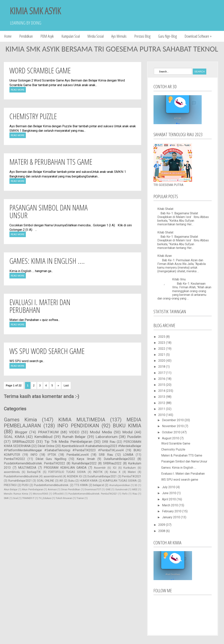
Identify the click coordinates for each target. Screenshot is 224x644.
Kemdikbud (43, 437)
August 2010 (171, 438)
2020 (162, 361)
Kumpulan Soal (71, 36)
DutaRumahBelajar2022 (119, 459)
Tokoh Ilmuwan (64, 498)
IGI (115, 468)
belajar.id (98, 485)
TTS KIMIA (81, 485)
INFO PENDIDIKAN (78, 426)
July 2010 (169, 487)
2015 (162, 385)
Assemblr (100, 468)
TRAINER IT (28, 498)
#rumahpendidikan (120, 485)
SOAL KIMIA (14, 437)
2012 (162, 403)
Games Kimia (20, 420)
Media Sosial (96, 36)
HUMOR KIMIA (89, 481)
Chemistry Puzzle (33, 116)
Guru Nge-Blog (167, 36)
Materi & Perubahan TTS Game (51, 162)
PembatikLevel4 (78, 455)
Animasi (52, 489)
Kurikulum (130, 468)
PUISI (25, 485)
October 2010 (172, 432)
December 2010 (173, 420)
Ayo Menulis (119, 36)
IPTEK (52, 455)
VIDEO (74, 432)
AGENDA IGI (75, 476)
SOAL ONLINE (46, 481)
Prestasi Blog (142, 36)
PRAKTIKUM (48, 432)
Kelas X (115, 472)
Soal (16, 498)
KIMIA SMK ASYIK (35, 11)
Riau (135, 494)
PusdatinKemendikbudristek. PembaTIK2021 (93, 494)
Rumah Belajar (74, 437)
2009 (162, 525)
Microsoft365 (40, 494)
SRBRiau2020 (23, 442)
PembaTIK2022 (14, 459)
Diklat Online (46, 446)
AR (61, 481)
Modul (127, 432)
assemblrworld (53, 476)
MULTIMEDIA (27, 468)
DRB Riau (109, 442)
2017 (162, 373)
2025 (162, 337)
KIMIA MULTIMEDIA (82, 420)
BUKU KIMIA (127, 426)
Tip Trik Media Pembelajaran (68, 442)
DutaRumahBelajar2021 (102, 476)
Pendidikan (26, 36)
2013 (162, 397)
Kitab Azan (165, 256)
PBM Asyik (47, 36)
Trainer (80, 498)
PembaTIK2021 (132, 476)
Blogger (21, 432)
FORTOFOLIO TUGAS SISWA (67, 472)
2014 (162, 391)
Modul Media (101, 432)
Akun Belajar (11, 489)
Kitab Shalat (165, 209)
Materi (132, 472)
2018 (162, 367)
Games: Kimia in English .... (47, 261)
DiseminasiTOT (93, 489)
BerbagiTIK (34, 472)
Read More (18, 90)
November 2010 (173, 426)
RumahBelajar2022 (84, 463)
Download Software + (198, 36)
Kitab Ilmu (179, 279)
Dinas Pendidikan (71, 489)
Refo (125, 494)
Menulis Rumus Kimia (16, 494)
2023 (162, 343)
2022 (162, 349)
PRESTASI (10, 485)
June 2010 (169, 493)
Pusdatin (134, 437)
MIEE (135, 489)
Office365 (58, 494)
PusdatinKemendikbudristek (21, 476)
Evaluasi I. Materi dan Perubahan (40, 306)
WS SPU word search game (47, 351)
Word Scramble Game (40, 70)
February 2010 (172, 511)
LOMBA (128, 455)
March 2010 (170, 505)
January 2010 (171, 517)
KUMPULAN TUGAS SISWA (120, 481)
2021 (162, 355)
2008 (162, 531)
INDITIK (98, 472)
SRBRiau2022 (112, 463)
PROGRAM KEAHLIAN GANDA (65, 468)
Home (8, 36)
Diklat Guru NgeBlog (51, 459)
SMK (6, 498)
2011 (162, 409)
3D (136, 485)
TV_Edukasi (45, 498)
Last (66, 385)
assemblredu (12, 472)
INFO (34, 455)
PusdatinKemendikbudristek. (51, 485)
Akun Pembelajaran (33, 489)
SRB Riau (106, 455)
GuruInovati (121, 489)
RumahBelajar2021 (20, 481)
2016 (162, 379)
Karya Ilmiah (86, 459)
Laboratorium (107, 437)
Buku (71, 481)
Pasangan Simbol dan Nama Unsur (49, 211)
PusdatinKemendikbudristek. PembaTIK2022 (34, 463)
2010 (162, 415)
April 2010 (169, 499)
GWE (108, 489)
